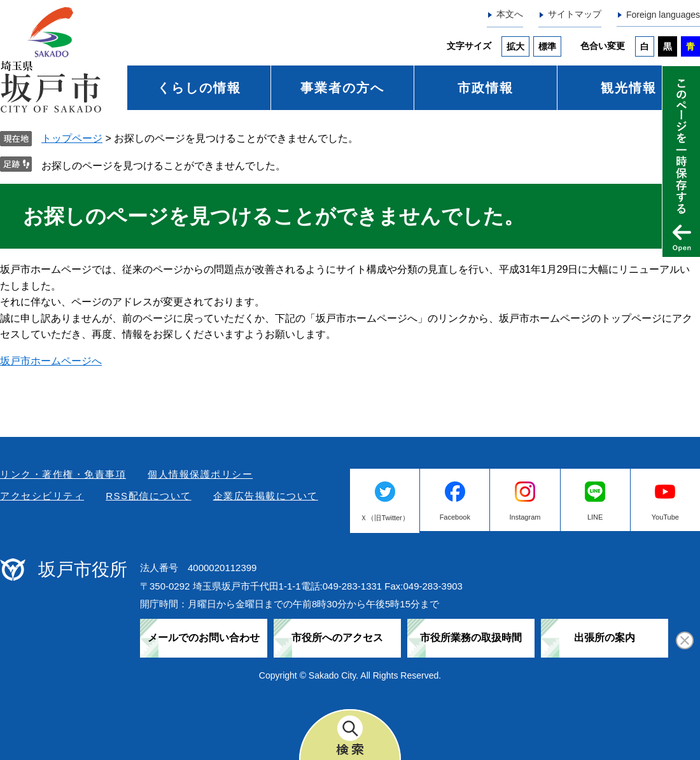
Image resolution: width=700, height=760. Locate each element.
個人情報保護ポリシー (200, 474)
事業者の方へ (342, 88)
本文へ (510, 14)
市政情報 (486, 88)
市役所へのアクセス (337, 638)
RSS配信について (148, 496)
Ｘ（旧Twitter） (384, 518)
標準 (547, 46)
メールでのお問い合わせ (204, 638)
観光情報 (629, 88)
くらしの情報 (199, 88)
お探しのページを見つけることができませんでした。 (164, 166)
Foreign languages (663, 15)
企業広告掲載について (266, 496)
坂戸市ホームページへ (51, 361)
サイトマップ (575, 14)
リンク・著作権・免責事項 (63, 474)
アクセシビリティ (42, 496)
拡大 (515, 46)
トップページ (72, 138)
